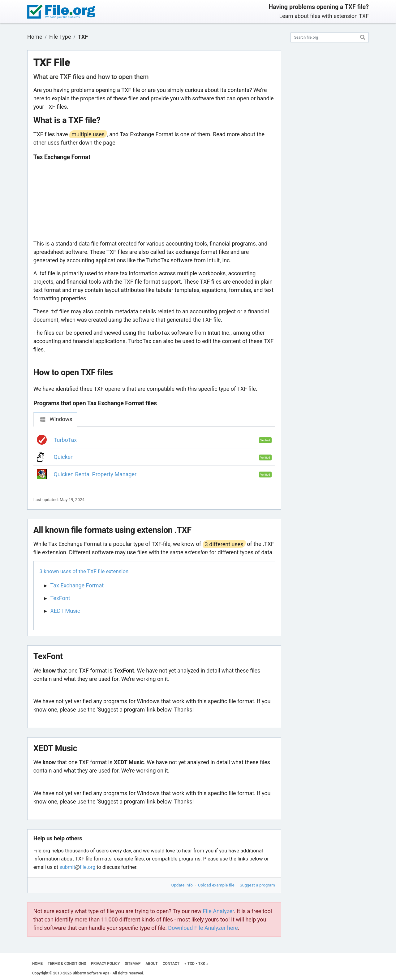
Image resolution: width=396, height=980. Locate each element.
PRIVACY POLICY (105, 964)
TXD (191, 964)
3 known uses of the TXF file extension (84, 571)
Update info (182, 885)
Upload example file (216, 885)
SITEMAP (133, 964)
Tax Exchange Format (77, 585)
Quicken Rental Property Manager (95, 474)
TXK (202, 964)
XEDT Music (65, 611)
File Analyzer (218, 911)
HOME (37, 964)
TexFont (60, 598)
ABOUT (152, 964)
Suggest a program (257, 885)
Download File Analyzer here (203, 928)
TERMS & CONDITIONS (67, 964)
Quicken (64, 457)
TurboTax (65, 440)
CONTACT (171, 964)
